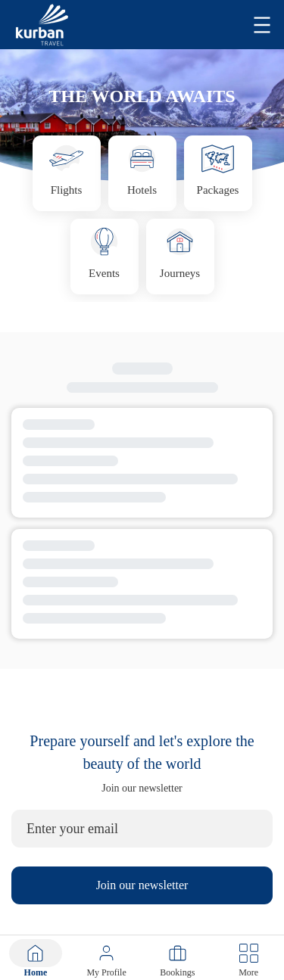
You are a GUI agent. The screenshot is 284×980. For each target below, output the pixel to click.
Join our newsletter (142, 885)
